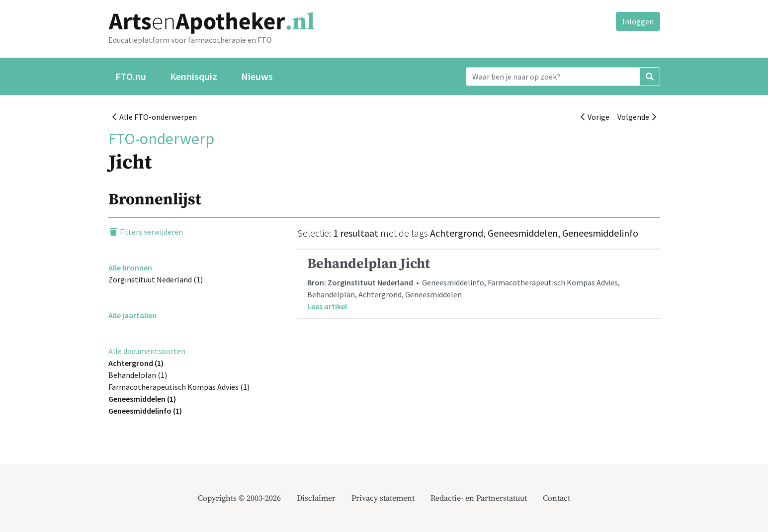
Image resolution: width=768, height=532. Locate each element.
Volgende (637, 117)
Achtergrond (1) (136, 363)
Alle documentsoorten (147, 351)
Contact (556, 498)
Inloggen (638, 21)
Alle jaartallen (132, 315)
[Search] (553, 77)
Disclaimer (316, 498)
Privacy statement (383, 498)
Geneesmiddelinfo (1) (145, 411)
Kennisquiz (194, 76)
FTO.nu (131, 76)
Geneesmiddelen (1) (142, 399)
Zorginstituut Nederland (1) (156, 279)
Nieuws (257, 76)
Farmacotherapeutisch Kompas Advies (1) (179, 387)
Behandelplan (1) (138, 375)
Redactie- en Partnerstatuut (479, 498)
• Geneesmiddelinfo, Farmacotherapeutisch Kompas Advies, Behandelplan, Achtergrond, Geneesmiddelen (479, 284)
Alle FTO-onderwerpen (155, 117)
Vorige (595, 117)
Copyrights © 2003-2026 (239, 498)
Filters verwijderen (146, 232)
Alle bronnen (130, 267)
